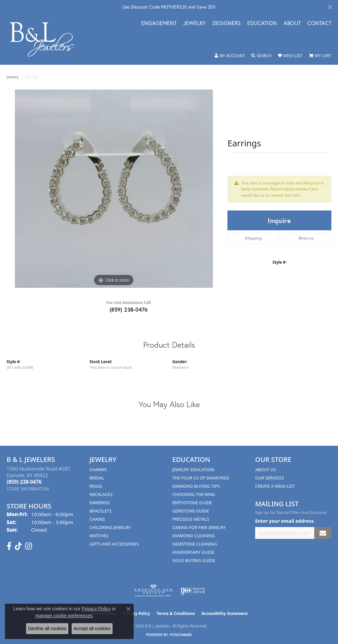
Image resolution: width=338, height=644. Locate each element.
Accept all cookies (92, 628)
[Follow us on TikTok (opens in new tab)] (18, 546)
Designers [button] (227, 24)
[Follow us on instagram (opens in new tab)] (29, 546)
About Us (266, 470)
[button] (230, 56)
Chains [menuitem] (97, 519)
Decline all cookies (47, 628)
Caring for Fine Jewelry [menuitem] (199, 527)
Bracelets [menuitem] (101, 511)
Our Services (270, 478)
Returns (306, 238)
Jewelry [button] (195, 24)
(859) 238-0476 (129, 309)
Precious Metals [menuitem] (191, 519)
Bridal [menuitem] (97, 478)
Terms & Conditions (176, 613)
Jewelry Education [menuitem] (193, 470)
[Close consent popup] (128, 609)
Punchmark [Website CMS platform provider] (181, 635)
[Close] (330, 7)
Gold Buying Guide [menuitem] (194, 560)
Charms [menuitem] (98, 470)
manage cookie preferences (64, 616)
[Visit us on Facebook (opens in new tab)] (9, 546)
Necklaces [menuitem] (101, 494)
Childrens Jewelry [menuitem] (110, 527)
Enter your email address (284, 521)
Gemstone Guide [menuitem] (191, 511)
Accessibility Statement (224, 613)
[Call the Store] (24, 482)
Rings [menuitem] (96, 486)
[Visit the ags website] (153, 591)
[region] (114, 189)
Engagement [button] (159, 24)
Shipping (253, 238)
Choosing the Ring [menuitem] (194, 494)
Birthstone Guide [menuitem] (192, 503)
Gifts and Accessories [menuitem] (114, 544)
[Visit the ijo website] (193, 591)
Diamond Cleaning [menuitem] (194, 536)
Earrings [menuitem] (100, 503)
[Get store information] (28, 489)
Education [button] (262, 24)
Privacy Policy (96, 609)
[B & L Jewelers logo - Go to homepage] (45, 39)
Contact (319, 24)
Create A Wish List (275, 486)
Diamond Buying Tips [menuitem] (196, 486)
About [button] (292, 24)
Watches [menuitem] (99, 536)
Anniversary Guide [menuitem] (193, 552)
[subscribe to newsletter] (323, 533)
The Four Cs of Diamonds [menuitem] (201, 478)
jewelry (13, 77)
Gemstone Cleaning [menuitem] (195, 544)
